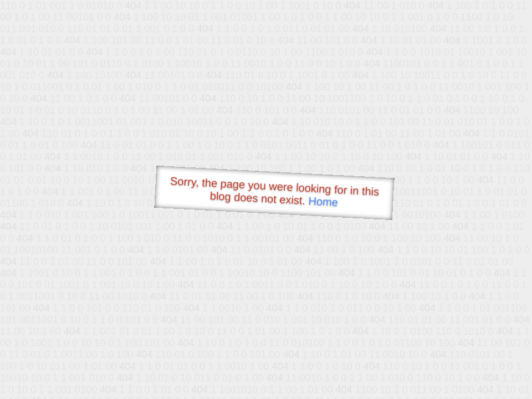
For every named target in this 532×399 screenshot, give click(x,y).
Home (323, 201)
